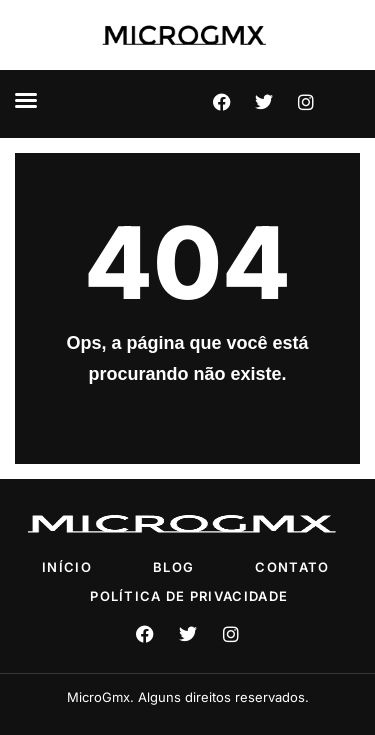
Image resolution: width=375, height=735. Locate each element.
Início (67, 567)
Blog (173, 567)
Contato (292, 567)
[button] (26, 100)
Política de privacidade (189, 596)
